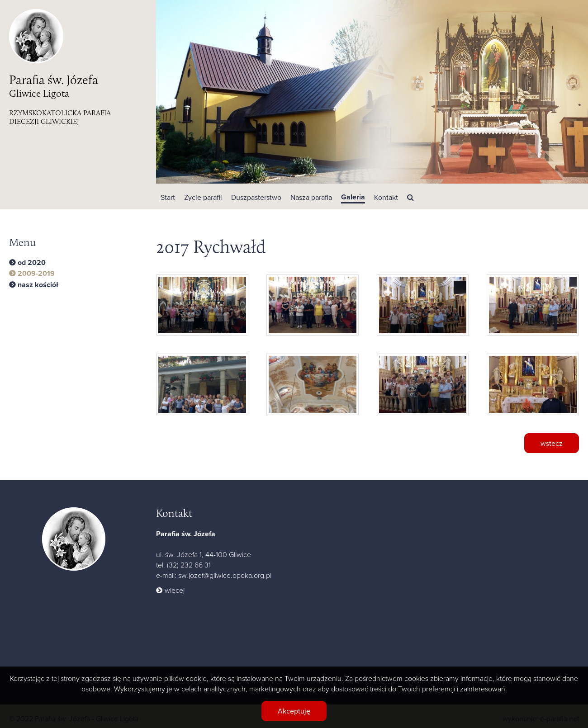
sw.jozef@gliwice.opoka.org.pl (225, 575)
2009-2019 (36, 274)
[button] (203, 196)
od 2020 (32, 263)
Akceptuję (294, 711)
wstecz (552, 443)
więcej (175, 590)
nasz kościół (38, 285)
